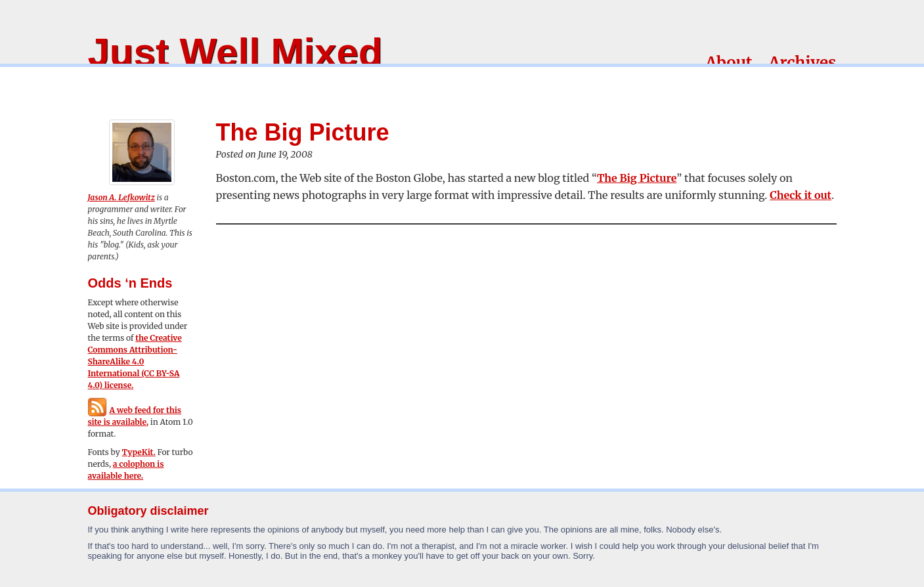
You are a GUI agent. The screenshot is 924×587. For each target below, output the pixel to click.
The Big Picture (637, 178)
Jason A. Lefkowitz (121, 197)
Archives (802, 63)
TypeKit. (139, 452)
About (729, 63)
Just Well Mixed (235, 52)
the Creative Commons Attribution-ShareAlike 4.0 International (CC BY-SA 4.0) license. (135, 361)
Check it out (801, 195)
